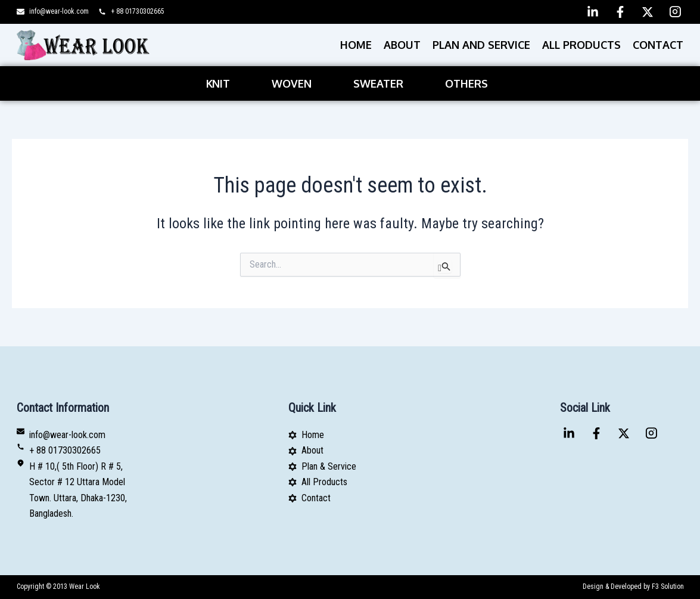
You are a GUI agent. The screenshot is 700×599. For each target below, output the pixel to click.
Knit (218, 83)
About (402, 45)
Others (466, 83)
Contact (658, 45)
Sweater (378, 83)
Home (356, 45)
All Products (581, 45)
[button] (221, 83)
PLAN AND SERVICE (481, 45)
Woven (292, 83)
